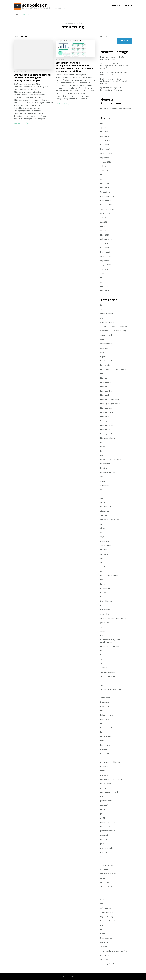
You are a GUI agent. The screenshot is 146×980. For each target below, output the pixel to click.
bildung (104, 378)
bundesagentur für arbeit (111, 460)
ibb (102, 664)
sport (102, 899)
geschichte (105, 614)
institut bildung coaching (111, 689)
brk (102, 455)
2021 (102, 309)
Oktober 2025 (106, 153)
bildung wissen (106, 408)
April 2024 (104, 231)
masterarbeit (105, 758)
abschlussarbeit (107, 314)
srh (102, 904)
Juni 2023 (104, 274)
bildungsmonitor (107, 421)
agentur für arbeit (108, 322)
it (101, 694)
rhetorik (104, 852)
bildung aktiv (106, 382)
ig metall (104, 668)
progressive (105, 835)
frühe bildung (106, 601)
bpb (102, 451)
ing (102, 685)
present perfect (107, 827)
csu (102, 494)
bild (102, 374)
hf (101, 651)
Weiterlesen (19, 124)
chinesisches (105, 485)
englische (104, 554)
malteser (104, 749)
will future (105, 955)
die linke (104, 515)
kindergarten (106, 706)
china (102, 481)
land (102, 732)
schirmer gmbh (107, 865)
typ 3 (102, 930)
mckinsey (104, 766)
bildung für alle (107, 387)
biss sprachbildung (108, 438)
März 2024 (105, 235)
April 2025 (104, 179)
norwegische (105, 784)
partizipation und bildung (111, 792)
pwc (102, 844)
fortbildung (105, 588)
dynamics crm (106, 541)
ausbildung (105, 348)
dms (102, 533)
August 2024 (106, 214)
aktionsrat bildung (108, 335)
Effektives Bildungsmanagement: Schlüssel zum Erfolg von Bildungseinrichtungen (32, 78)
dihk (102, 524)
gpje (102, 627)
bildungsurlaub (107, 430)
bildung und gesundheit (110, 404)
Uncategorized (20, 72)
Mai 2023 (104, 278)
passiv (103, 797)
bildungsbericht (107, 412)
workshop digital (107, 964)
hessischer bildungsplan (110, 646)
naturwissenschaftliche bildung (113, 779)
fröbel (103, 597)
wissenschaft (105, 960)
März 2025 (105, 183)
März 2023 (105, 286)
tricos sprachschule (108, 921)
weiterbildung (106, 942)
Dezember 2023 (107, 248)
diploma (104, 528)
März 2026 (105, 132)
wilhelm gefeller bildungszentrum (114, 951)
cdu (102, 477)
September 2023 (107, 261)
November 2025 (107, 149)
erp (102, 563)
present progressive (108, 831)
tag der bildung (107, 917)
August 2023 (106, 265)
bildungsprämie (107, 425)
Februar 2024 (106, 239)
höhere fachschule (108, 655)
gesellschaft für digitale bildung (113, 618)
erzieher (104, 567)
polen (103, 814)
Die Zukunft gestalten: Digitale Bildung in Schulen (113, 58)
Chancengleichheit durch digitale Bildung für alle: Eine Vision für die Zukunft (114, 66)
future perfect (106, 610)
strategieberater (107, 912)
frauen (103, 593)
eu (101, 571)
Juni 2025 (104, 171)
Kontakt (128, 6)
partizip (103, 788)
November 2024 (107, 201)
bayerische (105, 357)
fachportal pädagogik (109, 575)
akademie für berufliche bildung (114, 327)
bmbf (103, 442)
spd (102, 895)
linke (102, 741)
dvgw (103, 537)
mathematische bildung (110, 762)
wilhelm (104, 947)
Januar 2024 (105, 243)
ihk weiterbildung (108, 676)
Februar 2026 (106, 136)
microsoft (104, 775)
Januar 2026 (105, 141)
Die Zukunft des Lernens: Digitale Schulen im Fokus (114, 74)
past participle (106, 801)
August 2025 (106, 162)
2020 (102, 305)
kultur (103, 724)
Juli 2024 (104, 218)
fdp (102, 580)
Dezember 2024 (107, 196)
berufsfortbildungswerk (110, 361)
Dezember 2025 (107, 145)
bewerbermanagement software (114, 369)
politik (103, 818)
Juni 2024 (104, 222)
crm (102, 490)
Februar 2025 (106, 188)
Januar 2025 (105, 192)
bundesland (105, 468)
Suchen (103, 37)
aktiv (102, 339)
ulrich (103, 934)
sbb (102, 861)
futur (103, 605)
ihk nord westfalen (108, 672)
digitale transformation (109, 520)
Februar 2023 (106, 291)
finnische (104, 584)
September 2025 (107, 158)
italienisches (105, 698)
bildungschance (107, 417)
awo (102, 352)
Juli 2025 (104, 166)
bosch (103, 447)
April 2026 (104, 128)
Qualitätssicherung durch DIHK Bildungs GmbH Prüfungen (113, 89)
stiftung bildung (107, 908)
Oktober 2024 (106, 205)
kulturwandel (106, 728)
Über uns (116, 6)
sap (102, 857)
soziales (103, 891)
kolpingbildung (107, 715)
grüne (103, 631)
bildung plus (105, 395)
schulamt (104, 870)
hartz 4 (103, 636)
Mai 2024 (104, 226)
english (103, 558)
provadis (104, 839)
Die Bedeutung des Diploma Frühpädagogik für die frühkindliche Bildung (115, 81)
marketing (105, 754)
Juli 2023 (104, 269)
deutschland (105, 507)
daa (102, 498)
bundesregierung (108, 472)
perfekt (103, 809)
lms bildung (105, 745)
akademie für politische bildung (113, 331)
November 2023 (107, 252)
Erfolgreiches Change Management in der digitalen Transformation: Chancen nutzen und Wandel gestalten (74, 67)
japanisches (105, 702)
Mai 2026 (104, 123)
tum (102, 925)
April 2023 (104, 282)
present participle (107, 822)
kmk (102, 711)
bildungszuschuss (108, 434)
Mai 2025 (104, 175)
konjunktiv (105, 719)
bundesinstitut (106, 464)
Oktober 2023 (106, 256)
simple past (105, 882)
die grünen (105, 511)
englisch (104, 550)
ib (101, 659)
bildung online (106, 391)
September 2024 (107, 209)
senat (103, 878)
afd (102, 318)
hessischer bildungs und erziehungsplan (110, 641)
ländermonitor (106, 736)
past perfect (105, 805)
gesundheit (105, 623)
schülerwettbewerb (108, 874)
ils (101, 681)
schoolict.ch (35, 5)
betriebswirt (105, 365)
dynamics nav (106, 545)
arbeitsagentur (106, 344)
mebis (103, 771)
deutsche (104, 503)
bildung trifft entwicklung (111, 400)
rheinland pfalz (106, 848)
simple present (106, 887)
